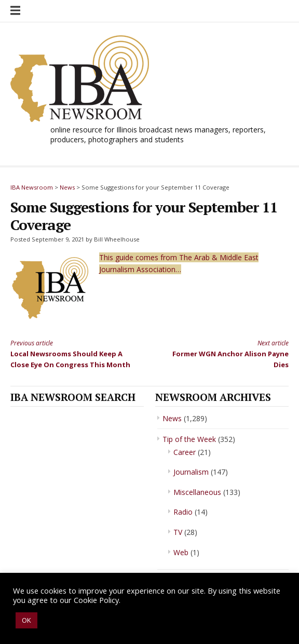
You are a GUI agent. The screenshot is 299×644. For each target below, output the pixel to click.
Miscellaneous (197, 492)
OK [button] (26, 620)
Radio (183, 512)
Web (181, 552)
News (172, 418)
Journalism (191, 472)
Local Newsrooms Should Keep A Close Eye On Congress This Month (73, 353)
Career (185, 452)
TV (178, 532)
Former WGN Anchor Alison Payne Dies (226, 353)
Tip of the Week (189, 439)
